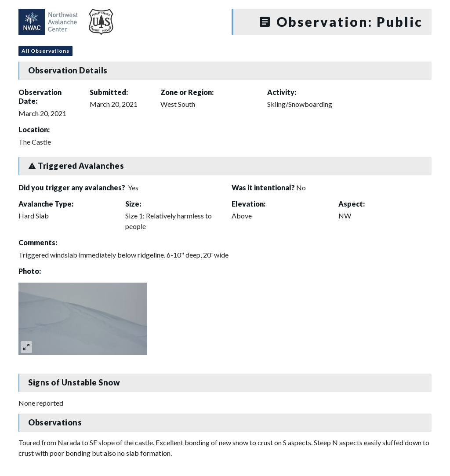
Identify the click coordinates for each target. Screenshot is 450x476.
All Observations (45, 51)
